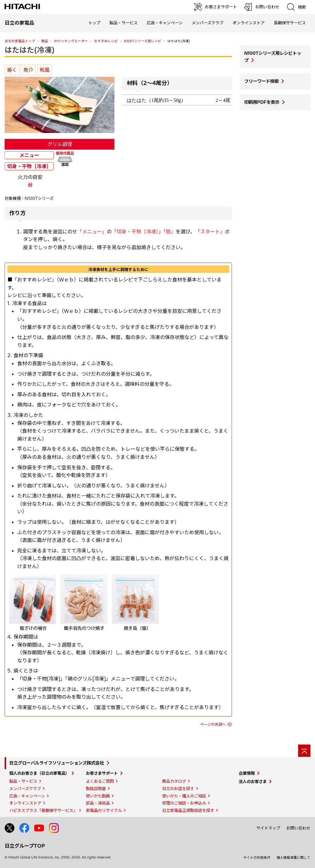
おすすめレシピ (106, 41)
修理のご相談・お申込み (184, 803)
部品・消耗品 (98, 803)
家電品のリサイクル (104, 810)
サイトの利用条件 (257, 858)
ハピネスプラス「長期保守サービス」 (43, 810)
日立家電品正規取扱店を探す (188, 810)
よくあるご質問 (100, 781)
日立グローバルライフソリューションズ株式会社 (57, 763)
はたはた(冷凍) (30, 50)
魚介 (28, 70)
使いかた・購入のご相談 (184, 796)
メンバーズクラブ (207, 23)
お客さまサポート (102, 773)
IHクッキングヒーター (71, 41)
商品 (45, 41)
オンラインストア (249, 23)
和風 (45, 70)
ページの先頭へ (213, 724)
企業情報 (247, 773)
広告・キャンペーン (27, 796)
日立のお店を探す (178, 789)
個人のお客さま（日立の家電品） (39, 773)
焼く (12, 70)
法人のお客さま (253, 781)
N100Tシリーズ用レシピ (143, 41)
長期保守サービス (290, 23)
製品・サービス (23, 781)
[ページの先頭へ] (304, 751)
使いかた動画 (98, 796)
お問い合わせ (298, 828)
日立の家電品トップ (20, 41)
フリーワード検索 (261, 81)
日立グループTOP (25, 846)
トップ (94, 23)
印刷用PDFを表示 (262, 102)
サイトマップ (268, 828)
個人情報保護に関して (293, 858)
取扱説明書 (96, 789)
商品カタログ (174, 781)
